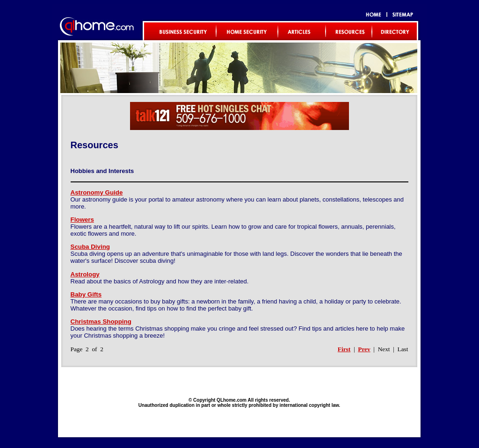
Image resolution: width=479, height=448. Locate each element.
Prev (364, 349)
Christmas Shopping (101, 322)
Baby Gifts (86, 294)
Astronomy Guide (97, 192)
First (344, 349)
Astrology (85, 274)
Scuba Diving (90, 247)
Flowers (82, 220)
